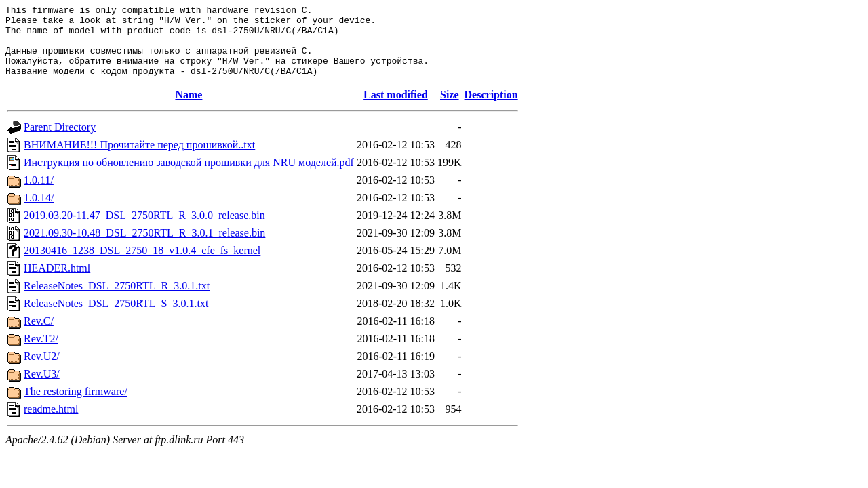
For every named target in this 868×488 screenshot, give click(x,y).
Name (189, 109)
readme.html (51, 423)
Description (491, 109)
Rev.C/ (39, 335)
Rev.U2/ (42, 370)
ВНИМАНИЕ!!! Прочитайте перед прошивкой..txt (139, 159)
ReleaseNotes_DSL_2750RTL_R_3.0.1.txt (117, 300)
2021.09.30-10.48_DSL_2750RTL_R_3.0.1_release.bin (144, 247)
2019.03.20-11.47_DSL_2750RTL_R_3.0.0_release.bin (144, 229)
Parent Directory (60, 141)
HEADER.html (57, 282)
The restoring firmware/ (76, 406)
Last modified (396, 109)
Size (450, 109)
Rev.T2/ (41, 353)
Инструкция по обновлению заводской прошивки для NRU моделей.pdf (189, 177)
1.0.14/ (39, 212)
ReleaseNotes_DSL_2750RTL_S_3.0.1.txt (116, 318)
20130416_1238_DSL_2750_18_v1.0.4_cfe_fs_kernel (142, 265)
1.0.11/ (39, 194)
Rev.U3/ (42, 388)
